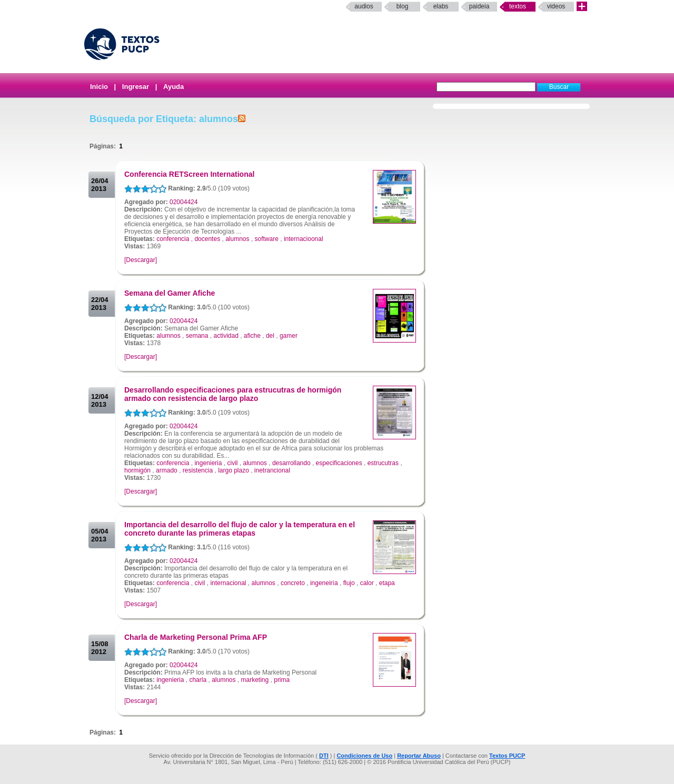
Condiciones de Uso (364, 756)
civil (232, 463)
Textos (518, 6)
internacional (228, 583)
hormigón (137, 470)
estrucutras (383, 463)
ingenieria (208, 463)
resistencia (198, 470)
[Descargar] (141, 260)
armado (167, 470)
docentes (207, 239)
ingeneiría (324, 583)
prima (282, 680)
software (267, 239)
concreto (293, 583)
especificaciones (339, 463)
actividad (226, 336)
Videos (556, 6)
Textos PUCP (507, 756)
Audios (364, 6)
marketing (255, 680)
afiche (252, 336)
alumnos (237, 239)
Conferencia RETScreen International (189, 174)
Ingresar (136, 87)
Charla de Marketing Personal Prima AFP (196, 637)
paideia (479, 6)
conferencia (173, 239)
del (270, 336)
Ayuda (174, 87)
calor (367, 583)
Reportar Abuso (419, 756)
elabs (441, 6)
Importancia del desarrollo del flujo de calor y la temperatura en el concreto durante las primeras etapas (240, 529)
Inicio (99, 87)
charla (198, 680)
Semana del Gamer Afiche (170, 293)
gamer (289, 336)
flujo (349, 583)
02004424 (184, 202)
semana (197, 336)
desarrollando (291, 463)
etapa (387, 583)
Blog (403, 6)
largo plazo (234, 470)
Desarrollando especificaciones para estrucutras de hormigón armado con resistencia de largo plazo (233, 394)
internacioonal (304, 239)
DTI (324, 756)
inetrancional (272, 470)
